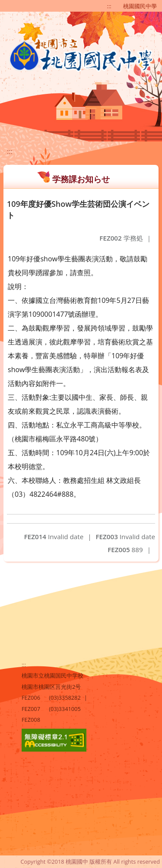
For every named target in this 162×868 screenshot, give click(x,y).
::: (109, 6)
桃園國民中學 (140, 6)
